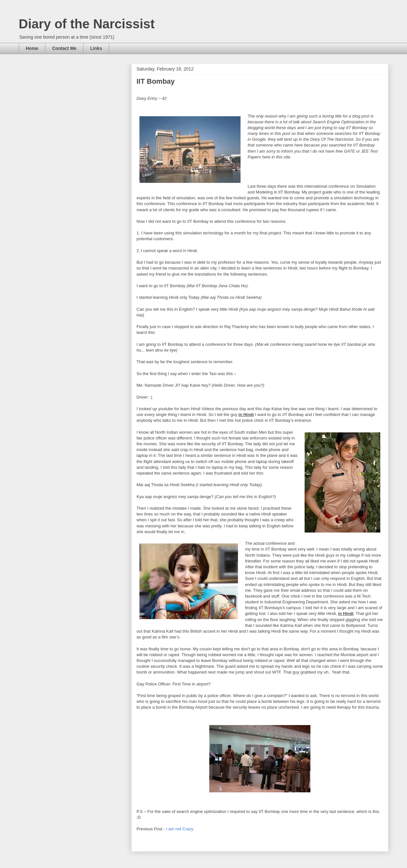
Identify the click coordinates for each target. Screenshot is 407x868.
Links (96, 48)
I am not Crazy (180, 829)
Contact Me (64, 48)
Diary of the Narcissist (87, 24)
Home (32, 48)
